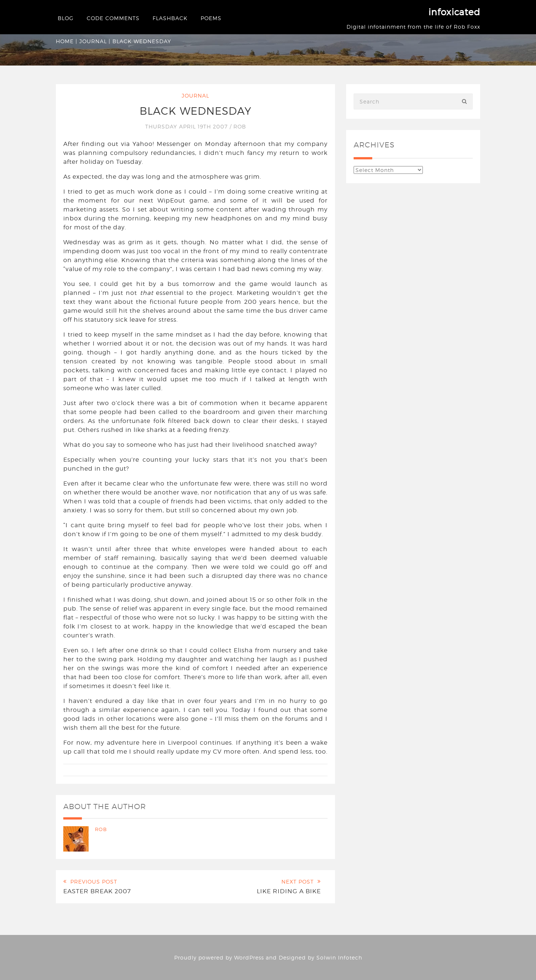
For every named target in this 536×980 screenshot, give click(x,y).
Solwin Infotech (339, 957)
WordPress (249, 957)
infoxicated (454, 12)
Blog (66, 18)
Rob (240, 126)
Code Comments (113, 18)
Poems (211, 18)
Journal (93, 41)
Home (65, 41)
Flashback (170, 18)
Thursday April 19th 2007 (187, 126)
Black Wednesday (196, 111)
